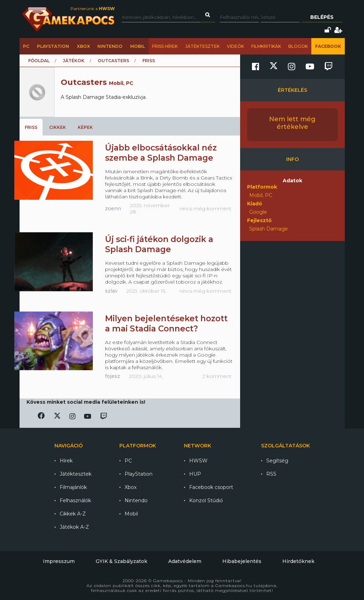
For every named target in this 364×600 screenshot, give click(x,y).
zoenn (113, 208)
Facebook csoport (211, 487)
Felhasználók (75, 500)
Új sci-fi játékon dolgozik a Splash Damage (159, 244)
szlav (111, 291)
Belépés (322, 17)
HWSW (198, 461)
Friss (31, 127)
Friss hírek (165, 46)
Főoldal (39, 61)
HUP (195, 474)
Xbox (83, 46)
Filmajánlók (73, 487)
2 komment (217, 376)
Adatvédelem (185, 561)
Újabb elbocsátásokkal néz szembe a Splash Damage (161, 153)
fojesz (113, 376)
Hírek (66, 461)
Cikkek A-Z (73, 514)
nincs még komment (205, 208)
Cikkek (58, 127)
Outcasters (113, 61)
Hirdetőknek (298, 561)
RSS (271, 474)
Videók (235, 46)
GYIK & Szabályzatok (121, 561)
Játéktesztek (202, 46)
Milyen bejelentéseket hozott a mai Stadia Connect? (166, 324)
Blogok (298, 46)
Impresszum (59, 561)
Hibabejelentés (242, 561)
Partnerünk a (93, 9)
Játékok (74, 61)
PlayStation (53, 46)
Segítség (277, 461)
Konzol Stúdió (206, 500)
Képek (85, 127)
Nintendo (110, 46)
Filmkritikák (266, 46)
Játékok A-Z (74, 527)
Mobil (138, 46)
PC (26, 46)
